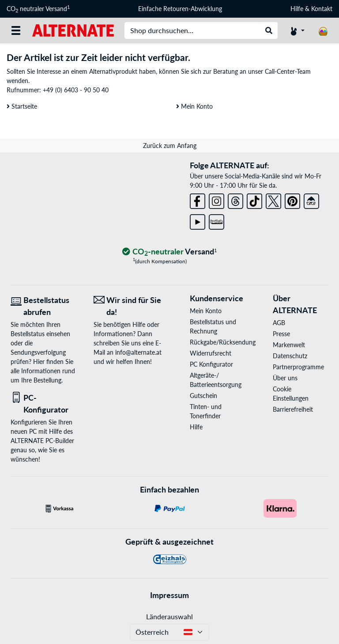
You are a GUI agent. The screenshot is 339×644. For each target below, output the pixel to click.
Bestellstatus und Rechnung (213, 326)
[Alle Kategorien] (16, 30)
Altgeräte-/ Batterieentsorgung (216, 380)
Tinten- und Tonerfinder (206, 411)
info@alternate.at (138, 352)
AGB (279, 323)
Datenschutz (290, 356)
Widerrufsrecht (211, 353)
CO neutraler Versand (38, 9)
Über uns (285, 378)
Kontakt (322, 9)
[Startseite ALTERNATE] (73, 30)
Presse (281, 334)
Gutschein (203, 396)
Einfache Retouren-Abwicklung (180, 9)
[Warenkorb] (323, 30)
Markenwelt (289, 345)
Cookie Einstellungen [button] (291, 394)
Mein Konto (194, 106)
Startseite (22, 106)
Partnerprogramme (298, 367)
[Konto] (298, 30)
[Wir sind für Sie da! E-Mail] (128, 306)
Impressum (169, 595)
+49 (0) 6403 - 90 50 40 (76, 90)
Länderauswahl (169, 616)
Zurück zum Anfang (170, 146)
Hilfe (297, 9)
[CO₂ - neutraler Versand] (169, 252)
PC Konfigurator (211, 364)
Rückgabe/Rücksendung (218, 342)
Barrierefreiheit (293, 409)
